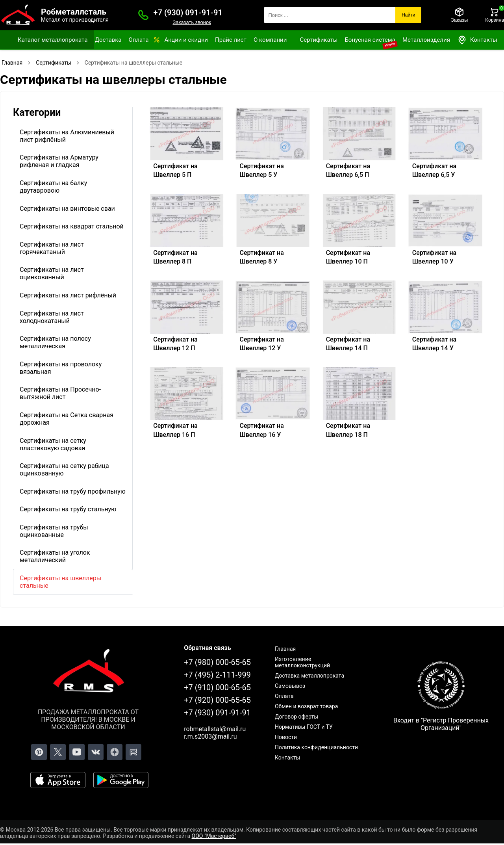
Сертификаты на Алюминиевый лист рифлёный (67, 136)
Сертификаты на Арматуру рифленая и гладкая (59, 161)
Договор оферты (296, 717)
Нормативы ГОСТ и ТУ (304, 727)
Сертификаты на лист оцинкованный (52, 273)
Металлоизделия (426, 40)
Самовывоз (290, 686)
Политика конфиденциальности (316, 747)
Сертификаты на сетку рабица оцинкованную (64, 470)
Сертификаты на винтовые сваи (67, 209)
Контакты (477, 40)
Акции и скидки (186, 40)
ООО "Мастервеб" (214, 836)
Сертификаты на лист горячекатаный (52, 248)
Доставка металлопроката (309, 676)
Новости (286, 737)
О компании (270, 40)
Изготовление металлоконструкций (302, 662)
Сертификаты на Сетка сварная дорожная (67, 419)
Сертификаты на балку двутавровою (53, 187)
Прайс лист (231, 40)
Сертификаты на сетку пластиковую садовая (53, 444)
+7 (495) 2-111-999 (217, 675)
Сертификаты (319, 40)
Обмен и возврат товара (306, 706)
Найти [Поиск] (408, 15)
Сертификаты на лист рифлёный (68, 295)
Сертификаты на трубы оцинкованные (54, 531)
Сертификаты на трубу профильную (73, 491)
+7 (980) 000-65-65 (217, 662)
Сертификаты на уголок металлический (55, 556)
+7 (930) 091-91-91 (188, 13)
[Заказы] (459, 15)
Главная (285, 649)
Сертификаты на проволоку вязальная (61, 368)
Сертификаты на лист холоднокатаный (52, 317)
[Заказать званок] (143, 15)
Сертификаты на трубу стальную (68, 509)
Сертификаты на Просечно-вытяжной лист (60, 393)
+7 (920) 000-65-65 (217, 700)
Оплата (138, 40)
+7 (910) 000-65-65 (217, 687)
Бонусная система (370, 40)
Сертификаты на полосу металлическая (55, 342)
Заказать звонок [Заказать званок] (192, 22)
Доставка (108, 40)
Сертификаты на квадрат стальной (72, 226)
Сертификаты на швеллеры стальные (60, 582)
